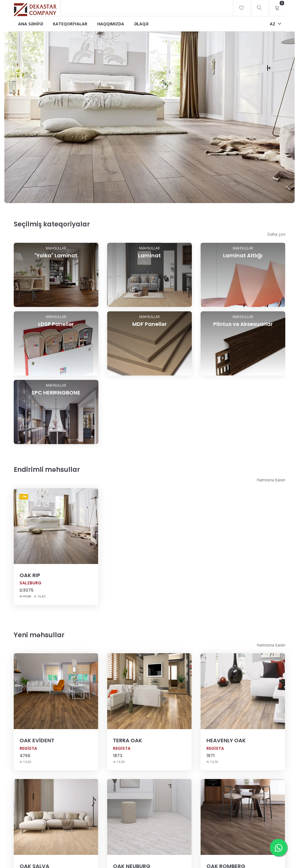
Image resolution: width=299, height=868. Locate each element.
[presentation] (10, 117)
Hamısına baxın (271, 493)
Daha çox (276, 234)
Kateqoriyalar (70, 24)
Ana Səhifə (31, 24)
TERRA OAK (128, 753)
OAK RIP (30, 588)
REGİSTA (28, 762)
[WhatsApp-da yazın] (279, 848)
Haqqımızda (111, 24)
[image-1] (149, 116)
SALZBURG (31, 596)
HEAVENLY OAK (226, 753)
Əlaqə (141, 24)
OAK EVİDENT (37, 753)
